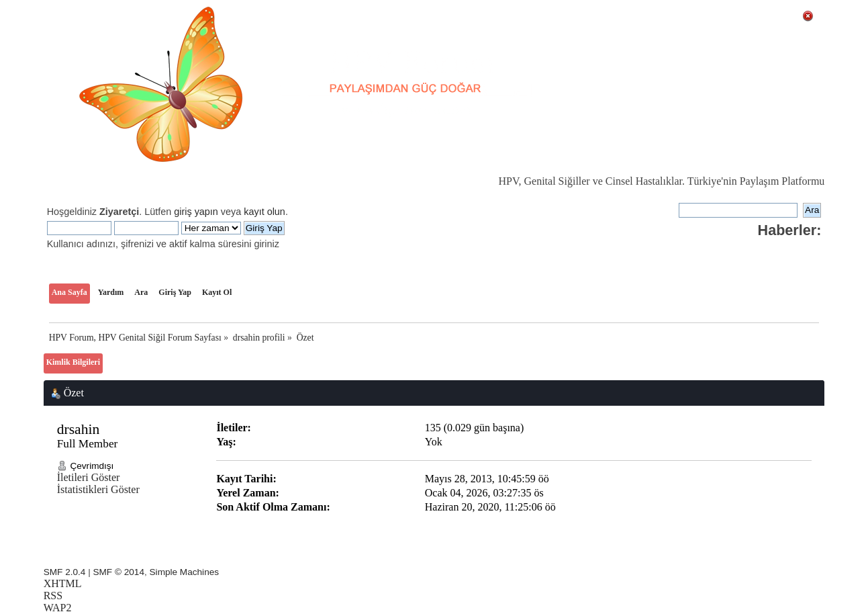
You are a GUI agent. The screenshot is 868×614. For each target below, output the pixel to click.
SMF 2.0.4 (65, 572)
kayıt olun (264, 212)
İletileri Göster (89, 477)
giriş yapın (196, 212)
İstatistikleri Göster (98, 489)
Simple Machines (185, 572)
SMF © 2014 (118, 572)
